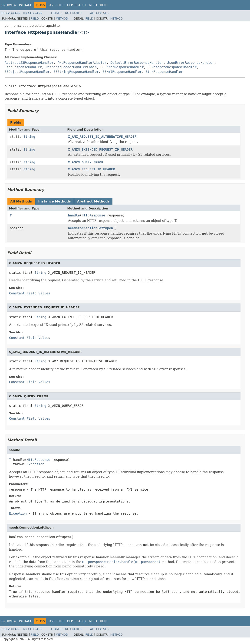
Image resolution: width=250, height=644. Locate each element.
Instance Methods (54, 201)
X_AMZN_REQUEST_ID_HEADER (92, 169)
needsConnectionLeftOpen (91, 228)
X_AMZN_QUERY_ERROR (86, 162)
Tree (61, 5)
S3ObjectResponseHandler (27, 72)
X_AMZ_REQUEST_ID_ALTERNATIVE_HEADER (102, 137)
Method (62, 19)
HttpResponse (94, 215)
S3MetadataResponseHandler (172, 67)
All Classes (99, 13)
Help (104, 5)
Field (35, 19)
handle (74, 215)
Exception (36, 464)
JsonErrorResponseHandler (191, 63)
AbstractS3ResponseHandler (29, 63)
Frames (57, 13)
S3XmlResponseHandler (122, 72)
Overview (9, 5)
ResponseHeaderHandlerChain (71, 67)
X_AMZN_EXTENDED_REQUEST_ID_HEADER (100, 149)
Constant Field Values (30, 293)
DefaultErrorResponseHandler (137, 63)
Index (93, 5)
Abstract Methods (93, 201)
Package (25, 5)
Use (52, 5)
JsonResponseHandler (23, 67)
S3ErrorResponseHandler (122, 67)
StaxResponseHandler (164, 72)
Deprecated (76, 5)
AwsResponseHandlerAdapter (82, 63)
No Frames (73, 13)
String (29, 137)
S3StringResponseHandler (76, 72)
